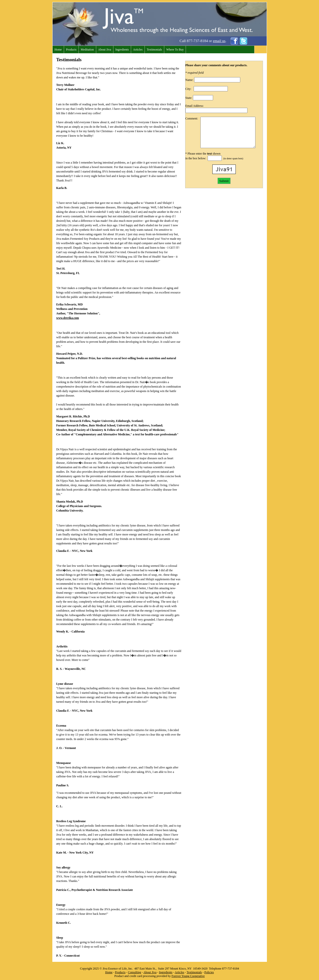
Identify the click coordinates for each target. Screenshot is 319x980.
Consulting (134, 972)
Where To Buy (175, 50)
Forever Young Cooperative (188, 976)
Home (58, 50)
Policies (209, 972)
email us (219, 41)
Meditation (87, 50)
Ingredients (122, 50)
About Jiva (105, 50)
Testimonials (154, 50)
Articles (138, 50)
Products (71, 50)
